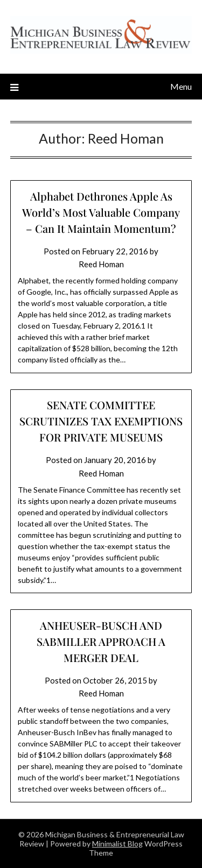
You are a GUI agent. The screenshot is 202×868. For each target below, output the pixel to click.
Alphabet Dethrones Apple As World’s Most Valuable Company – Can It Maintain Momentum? (101, 212)
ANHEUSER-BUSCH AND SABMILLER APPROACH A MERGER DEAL (101, 641)
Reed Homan (101, 264)
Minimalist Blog (117, 844)
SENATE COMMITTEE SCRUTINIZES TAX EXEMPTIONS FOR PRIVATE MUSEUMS (101, 421)
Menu (181, 86)
